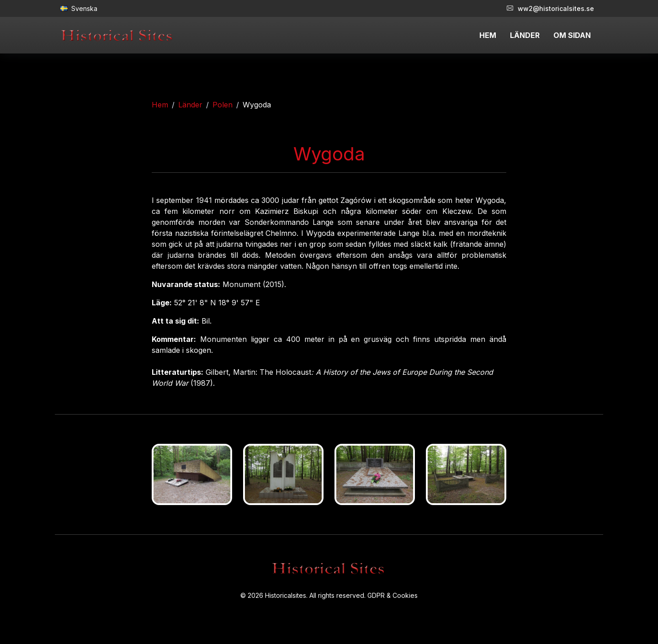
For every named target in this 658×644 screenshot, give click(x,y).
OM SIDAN (572, 35)
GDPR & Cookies (393, 595)
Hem (160, 105)
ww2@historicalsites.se (550, 8)
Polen (223, 105)
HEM (488, 35)
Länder (190, 105)
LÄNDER (525, 35)
